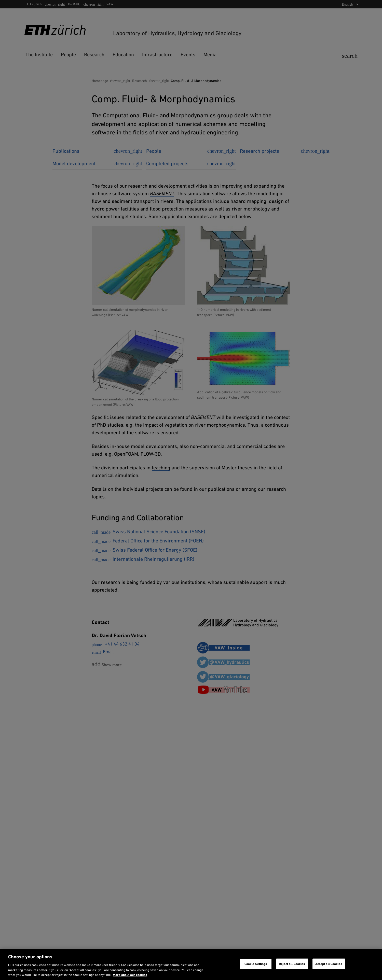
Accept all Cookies (329, 964)
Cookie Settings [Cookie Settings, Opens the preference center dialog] (256, 964)
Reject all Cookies (292, 964)
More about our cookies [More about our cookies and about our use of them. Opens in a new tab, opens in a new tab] (130, 975)
